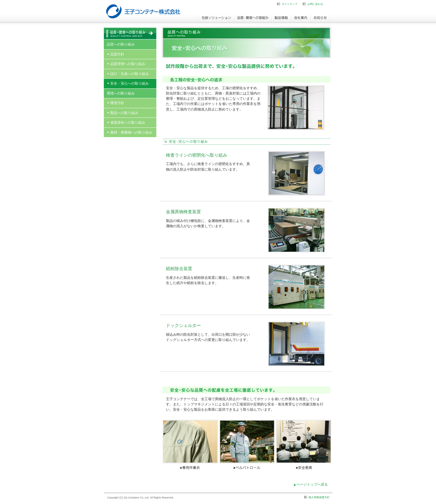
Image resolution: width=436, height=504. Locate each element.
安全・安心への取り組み (129, 83)
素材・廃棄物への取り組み (131, 132)
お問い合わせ (315, 4)
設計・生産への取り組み (129, 74)
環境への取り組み (121, 93)
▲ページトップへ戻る (311, 484)
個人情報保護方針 (319, 497)
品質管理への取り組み (128, 64)
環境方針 (117, 103)
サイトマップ (290, 4)
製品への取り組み (124, 113)
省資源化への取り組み (128, 123)
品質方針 (117, 54)
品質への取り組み (121, 44)
